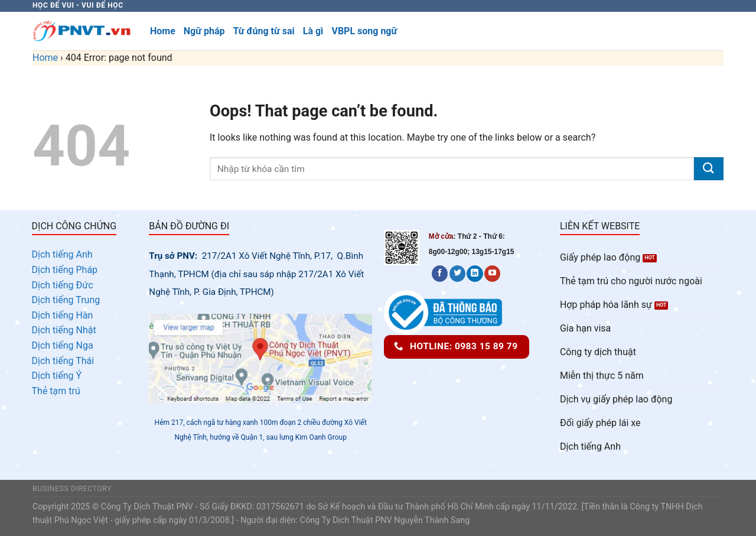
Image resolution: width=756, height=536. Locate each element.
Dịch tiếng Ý (57, 376)
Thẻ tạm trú (56, 391)
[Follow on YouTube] (492, 274)
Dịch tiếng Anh (62, 254)
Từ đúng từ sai (263, 31)
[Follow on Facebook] (440, 274)
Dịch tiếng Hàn (63, 315)
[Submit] (709, 169)
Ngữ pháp (204, 31)
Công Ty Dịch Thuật (337, 520)
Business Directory (72, 489)
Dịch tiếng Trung (66, 300)
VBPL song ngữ (364, 31)
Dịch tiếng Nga (63, 345)
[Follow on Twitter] (457, 274)
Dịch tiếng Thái (63, 361)
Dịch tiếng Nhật (64, 330)
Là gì (313, 31)
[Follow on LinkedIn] (475, 274)
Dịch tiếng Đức (63, 285)
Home (163, 31)
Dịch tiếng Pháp (65, 270)
